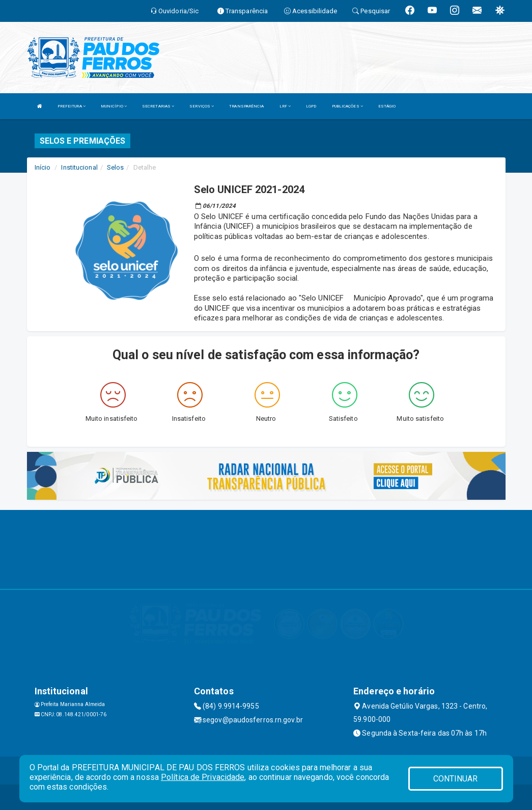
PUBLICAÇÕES (347, 106)
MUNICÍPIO (114, 106)
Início (43, 167)
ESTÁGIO (387, 106)
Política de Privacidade (203, 777)
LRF (285, 106)
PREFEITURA (72, 106)
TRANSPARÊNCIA (246, 106)
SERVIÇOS (202, 106)
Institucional (79, 167)
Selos (116, 167)
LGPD (311, 106)
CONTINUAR (456, 779)
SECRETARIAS (158, 106)
